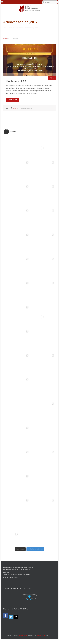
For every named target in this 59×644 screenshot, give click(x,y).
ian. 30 (15, 108)
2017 (10, 38)
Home (5, 38)
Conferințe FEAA (16, 81)
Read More (13, 100)
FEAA (52, 78)
